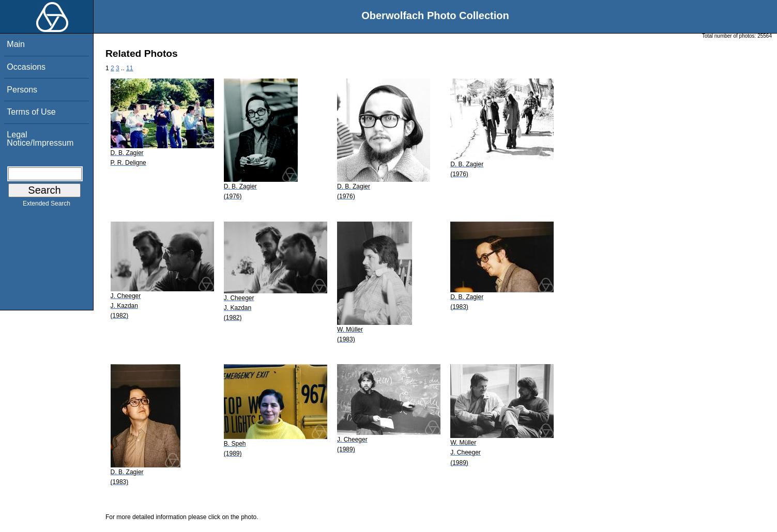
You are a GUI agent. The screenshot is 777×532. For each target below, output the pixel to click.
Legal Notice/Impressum (40, 139)
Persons (22, 90)
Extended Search (47, 206)
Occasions (26, 67)
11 (129, 68)
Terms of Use (31, 112)
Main (16, 44)
